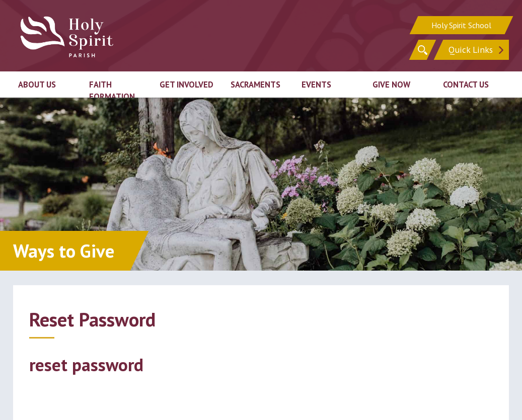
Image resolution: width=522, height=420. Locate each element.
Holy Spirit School (461, 25)
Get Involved (187, 85)
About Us (37, 85)
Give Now (391, 85)
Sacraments (255, 85)
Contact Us (466, 85)
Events (316, 85)
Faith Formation (112, 91)
